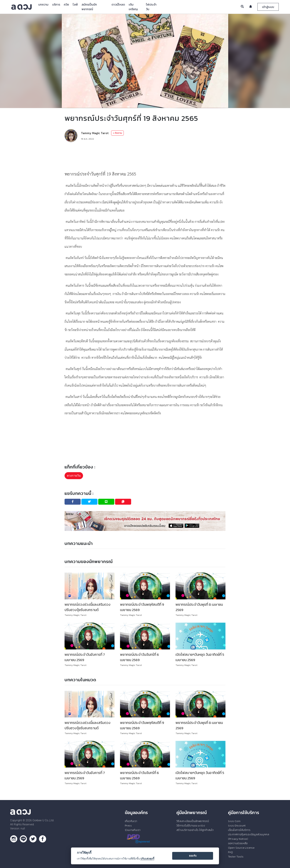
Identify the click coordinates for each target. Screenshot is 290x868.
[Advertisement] (145, 156)
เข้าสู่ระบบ (268, 7)
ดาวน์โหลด (118, 4)
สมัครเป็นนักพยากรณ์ (89, 7)
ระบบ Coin (234, 821)
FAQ (231, 852)
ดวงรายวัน (74, 476)
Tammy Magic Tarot (95, 133)
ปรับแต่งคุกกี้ (147, 859)
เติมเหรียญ (133, 7)
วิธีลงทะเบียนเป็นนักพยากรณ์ (193, 821)
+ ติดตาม (117, 133)
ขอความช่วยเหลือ (238, 843)
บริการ (56, 4)
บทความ (43, 4)
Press (128, 826)
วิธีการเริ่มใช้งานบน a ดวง (191, 826)
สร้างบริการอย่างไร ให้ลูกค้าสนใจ (195, 830)
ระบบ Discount (237, 826)
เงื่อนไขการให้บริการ (239, 830)
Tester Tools (236, 857)
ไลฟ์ (75, 4)
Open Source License (241, 848)
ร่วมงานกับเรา (133, 830)
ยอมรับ (193, 856)
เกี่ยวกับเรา (131, 821)
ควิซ (66, 4)
